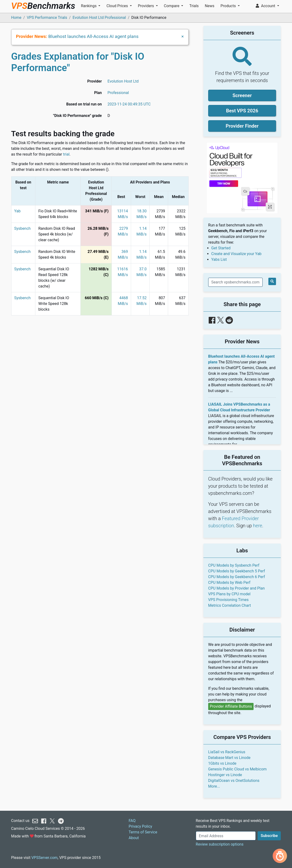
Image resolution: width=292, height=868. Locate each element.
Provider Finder (242, 126)
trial (66, 154)
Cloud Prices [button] (118, 6)
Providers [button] (146, 6)
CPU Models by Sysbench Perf (234, 565)
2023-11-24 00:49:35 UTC (129, 104)
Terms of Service (143, 832)
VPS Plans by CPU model (229, 594)
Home (16, 18)
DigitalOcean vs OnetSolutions (234, 781)
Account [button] (266, 6)
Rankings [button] (89, 6)
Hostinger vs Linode (225, 775)
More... (214, 786)
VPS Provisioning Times (228, 600)
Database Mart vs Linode (229, 758)
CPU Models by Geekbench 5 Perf (237, 571)
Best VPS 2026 (242, 111)
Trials (194, 6)
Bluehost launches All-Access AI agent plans (93, 36)
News (210, 6)
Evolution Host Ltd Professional (99, 18)
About (134, 838)
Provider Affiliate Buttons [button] (231, 706)
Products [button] (228, 6)
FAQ (132, 821)
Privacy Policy (141, 826)
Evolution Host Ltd (123, 81)
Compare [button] (172, 6)
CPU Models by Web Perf (229, 583)
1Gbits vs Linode (222, 763)
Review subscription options (220, 844)
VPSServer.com (44, 858)
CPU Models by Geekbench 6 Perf (237, 577)
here (258, 526)
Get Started (221, 248)
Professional (118, 93)
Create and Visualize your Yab (236, 254)
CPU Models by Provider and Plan (236, 588)
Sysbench (23, 228)
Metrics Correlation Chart (230, 605)
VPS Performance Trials (47, 18)
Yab (18, 211)
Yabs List (219, 259)
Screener (242, 95)
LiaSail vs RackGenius (227, 752)
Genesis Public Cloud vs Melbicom (237, 769)
